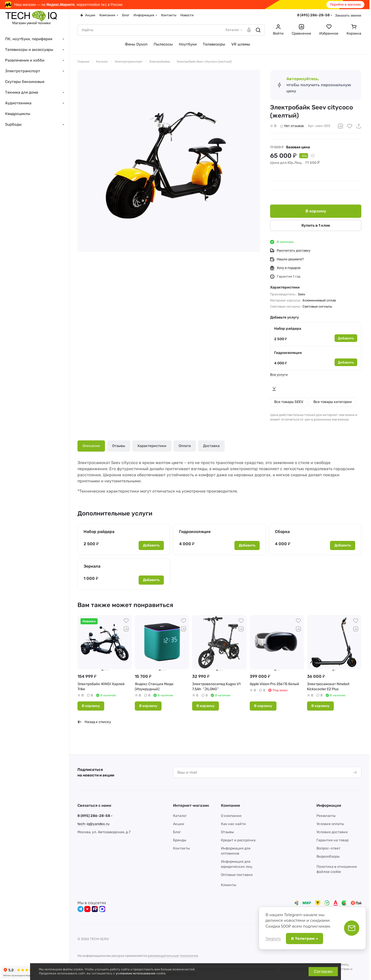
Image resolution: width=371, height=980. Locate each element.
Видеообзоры (328, 856)
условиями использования (136, 973)
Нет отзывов (292, 126)
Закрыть (273, 939)
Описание (91, 446)
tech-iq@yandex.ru (93, 824)
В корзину (316, 211)
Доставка (211, 446)
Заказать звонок (348, 15)
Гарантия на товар (333, 840)
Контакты (181, 848)
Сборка (282, 532)
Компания (230, 805)
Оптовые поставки (237, 875)
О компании (231, 816)
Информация (329, 805)
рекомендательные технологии (173, 956)
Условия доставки (332, 832)
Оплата (185, 446)
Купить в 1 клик (316, 225)
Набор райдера (288, 329)
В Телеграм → (304, 938)
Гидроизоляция (288, 353)
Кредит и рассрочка (238, 840)
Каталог (180, 816)
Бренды (180, 840)
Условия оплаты (330, 824)
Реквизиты (326, 816)
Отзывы (119, 446)
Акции (179, 824)
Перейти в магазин (345, 4)
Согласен (323, 971)
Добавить (346, 338)
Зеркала (92, 566)
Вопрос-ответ (328, 848)
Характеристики (152, 446)
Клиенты (229, 885)
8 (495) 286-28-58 (313, 15)
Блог (177, 832)
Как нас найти (233, 824)
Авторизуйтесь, (303, 79)
